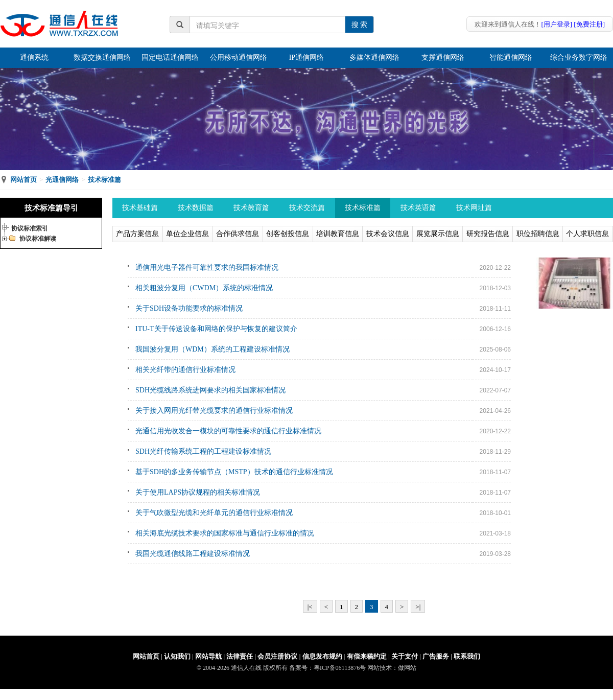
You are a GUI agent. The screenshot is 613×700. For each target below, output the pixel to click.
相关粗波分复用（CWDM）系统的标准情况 (204, 288)
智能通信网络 (511, 57)
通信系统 (34, 57)
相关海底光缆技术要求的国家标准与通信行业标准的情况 (225, 533)
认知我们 (177, 656)
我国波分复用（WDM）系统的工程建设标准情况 (213, 349)
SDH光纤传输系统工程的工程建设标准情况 (203, 451)
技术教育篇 (251, 208)
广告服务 (436, 656)
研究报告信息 (488, 234)
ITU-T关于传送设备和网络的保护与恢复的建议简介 (216, 329)
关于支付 (405, 656)
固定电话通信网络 (170, 57)
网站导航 (208, 656)
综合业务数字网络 (579, 57)
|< (310, 607)
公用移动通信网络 (239, 57)
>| (418, 607)
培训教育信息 (338, 234)
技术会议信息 (388, 234)
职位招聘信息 (538, 234)
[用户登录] (557, 24)
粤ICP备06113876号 (340, 668)
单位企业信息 (187, 234)
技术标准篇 (104, 180)
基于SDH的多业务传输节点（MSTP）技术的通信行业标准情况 (234, 472)
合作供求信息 (238, 234)
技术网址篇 (474, 208)
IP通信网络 (306, 57)
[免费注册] (589, 24)
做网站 (407, 668)
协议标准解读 (38, 239)
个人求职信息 (587, 234)
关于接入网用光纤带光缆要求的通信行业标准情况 (214, 411)
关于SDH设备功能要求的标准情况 (189, 308)
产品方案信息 (137, 234)
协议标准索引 (30, 228)
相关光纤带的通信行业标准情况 (185, 370)
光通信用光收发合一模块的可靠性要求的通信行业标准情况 (228, 431)
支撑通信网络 (443, 57)
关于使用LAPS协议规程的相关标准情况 (198, 492)
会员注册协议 (277, 656)
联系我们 (467, 656)
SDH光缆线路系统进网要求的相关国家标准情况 (210, 390)
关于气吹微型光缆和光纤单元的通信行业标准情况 (214, 513)
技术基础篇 (140, 208)
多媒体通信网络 (374, 57)
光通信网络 (62, 180)
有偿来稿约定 (367, 656)
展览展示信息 (438, 234)
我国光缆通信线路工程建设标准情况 (193, 554)
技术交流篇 (307, 208)
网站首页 (23, 180)
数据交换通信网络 (102, 57)
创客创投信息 (288, 234)
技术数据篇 (196, 208)
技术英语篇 (418, 208)
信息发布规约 (322, 656)
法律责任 (240, 656)
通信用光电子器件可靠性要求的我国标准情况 (207, 267)
